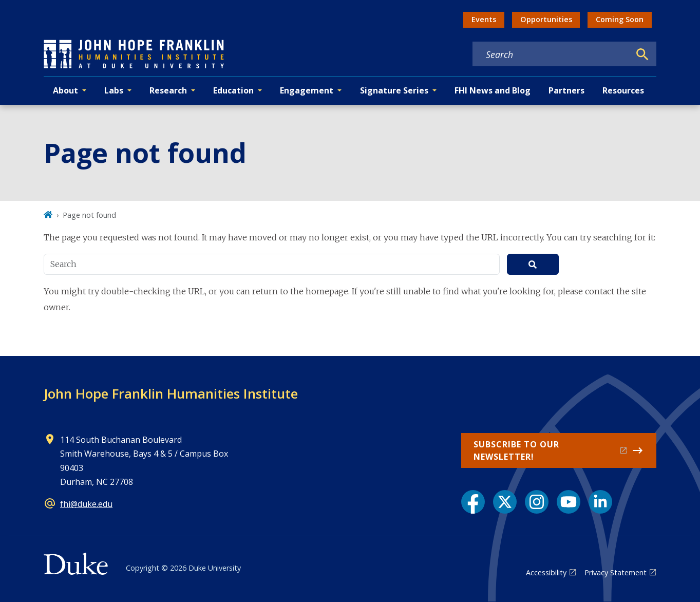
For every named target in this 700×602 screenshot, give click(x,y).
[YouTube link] (569, 502)
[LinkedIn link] (600, 502)
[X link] (505, 502)
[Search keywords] (551, 54)
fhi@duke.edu (86, 504)
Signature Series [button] (394, 90)
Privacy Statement (616, 572)
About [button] (65, 90)
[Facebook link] (473, 502)
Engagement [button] (307, 90)
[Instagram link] (537, 502)
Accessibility (546, 572)
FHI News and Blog (493, 90)
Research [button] (168, 90)
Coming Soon (620, 19)
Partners (566, 90)
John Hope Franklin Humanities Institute (171, 393)
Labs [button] (114, 90)
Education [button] (233, 90)
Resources (623, 90)
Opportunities (546, 19)
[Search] (642, 54)
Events (484, 19)
